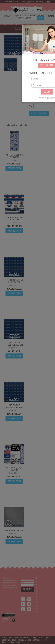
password (51, 98)
